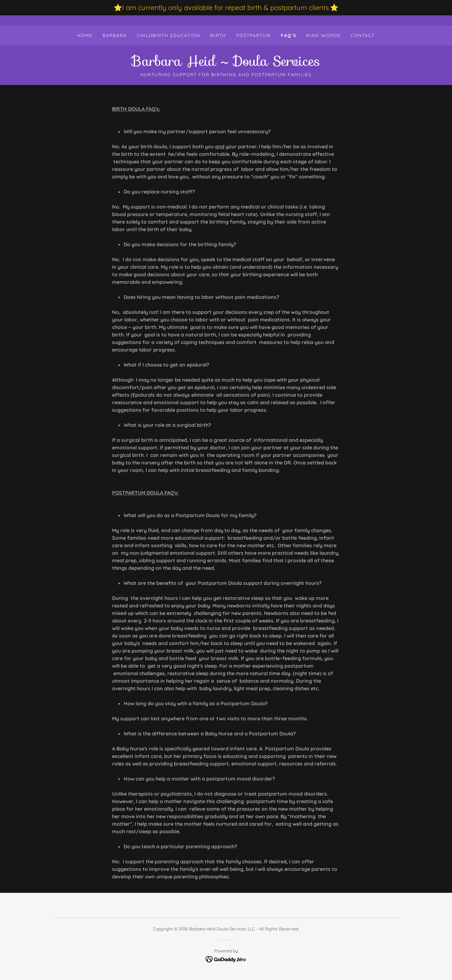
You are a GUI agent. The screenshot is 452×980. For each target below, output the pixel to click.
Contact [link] (363, 35)
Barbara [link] (115, 35)
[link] (226, 64)
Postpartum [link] (254, 35)
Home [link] (85, 35)
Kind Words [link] (323, 35)
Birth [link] (218, 35)
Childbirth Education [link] (169, 35)
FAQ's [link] (289, 35)
